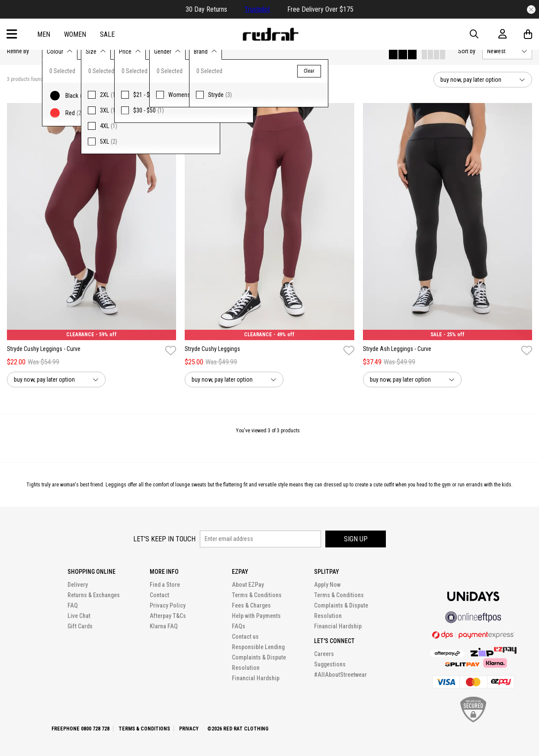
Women (75, 34)
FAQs (239, 626)
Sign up (356, 539)
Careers (324, 654)
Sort (467, 51)
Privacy (189, 729)
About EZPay (248, 585)
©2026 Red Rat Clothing (238, 729)
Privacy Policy (168, 605)
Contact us (245, 637)
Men (44, 34)
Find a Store (165, 585)
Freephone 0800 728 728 (80, 729)
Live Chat (79, 616)
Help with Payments (256, 616)
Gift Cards (80, 626)
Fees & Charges (251, 605)
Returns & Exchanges (94, 595)
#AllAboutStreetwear (340, 675)
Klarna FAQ (164, 626)
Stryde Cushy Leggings (212, 349)
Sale (107, 34)
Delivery (78, 585)
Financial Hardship (256, 678)
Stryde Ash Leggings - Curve (397, 349)
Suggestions (330, 664)
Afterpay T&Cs (168, 616)
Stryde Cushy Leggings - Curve (44, 349)
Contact (159, 595)
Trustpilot (257, 9)
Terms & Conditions (257, 595)
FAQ (73, 605)
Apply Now (327, 585)
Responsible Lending (258, 647)
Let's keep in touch (164, 539)
